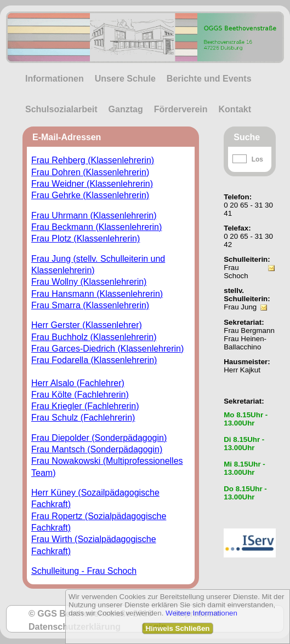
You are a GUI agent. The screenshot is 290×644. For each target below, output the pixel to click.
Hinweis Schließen (177, 628)
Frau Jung (240, 307)
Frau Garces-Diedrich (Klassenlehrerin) (107, 349)
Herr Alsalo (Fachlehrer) (78, 383)
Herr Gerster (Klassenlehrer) (87, 325)
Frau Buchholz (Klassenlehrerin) (94, 337)
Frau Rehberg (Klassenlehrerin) (93, 160)
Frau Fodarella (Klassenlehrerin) (94, 360)
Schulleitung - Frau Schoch (84, 571)
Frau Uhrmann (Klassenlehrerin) (94, 215)
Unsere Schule (125, 79)
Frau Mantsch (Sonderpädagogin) (97, 449)
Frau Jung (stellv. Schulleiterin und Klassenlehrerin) (98, 264)
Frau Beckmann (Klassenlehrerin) (96, 227)
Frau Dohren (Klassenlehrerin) (90, 172)
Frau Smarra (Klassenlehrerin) (90, 305)
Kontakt (235, 109)
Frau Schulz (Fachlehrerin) (83, 418)
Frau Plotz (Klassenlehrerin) (86, 238)
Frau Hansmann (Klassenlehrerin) (97, 294)
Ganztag (126, 109)
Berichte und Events (209, 79)
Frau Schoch (236, 272)
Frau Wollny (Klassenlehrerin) (89, 282)
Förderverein (181, 109)
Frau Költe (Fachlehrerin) (80, 395)
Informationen (55, 79)
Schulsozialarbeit (61, 109)
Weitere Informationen (201, 613)
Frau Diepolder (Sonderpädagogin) (99, 438)
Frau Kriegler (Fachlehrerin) (85, 406)
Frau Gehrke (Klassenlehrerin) (90, 195)
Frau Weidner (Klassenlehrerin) (92, 184)
